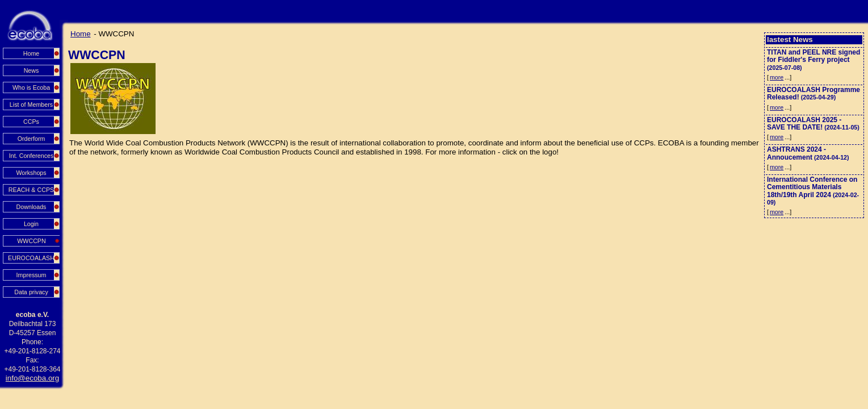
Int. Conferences (32, 156)
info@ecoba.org (32, 378)
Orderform (32, 139)
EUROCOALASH (31, 258)
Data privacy (31, 292)
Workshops (31, 173)
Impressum (32, 275)
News (32, 70)
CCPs (31, 122)
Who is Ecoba (31, 87)
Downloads (32, 207)
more (777, 77)
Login (31, 224)
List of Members (31, 105)
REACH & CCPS (31, 190)
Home (31, 53)
